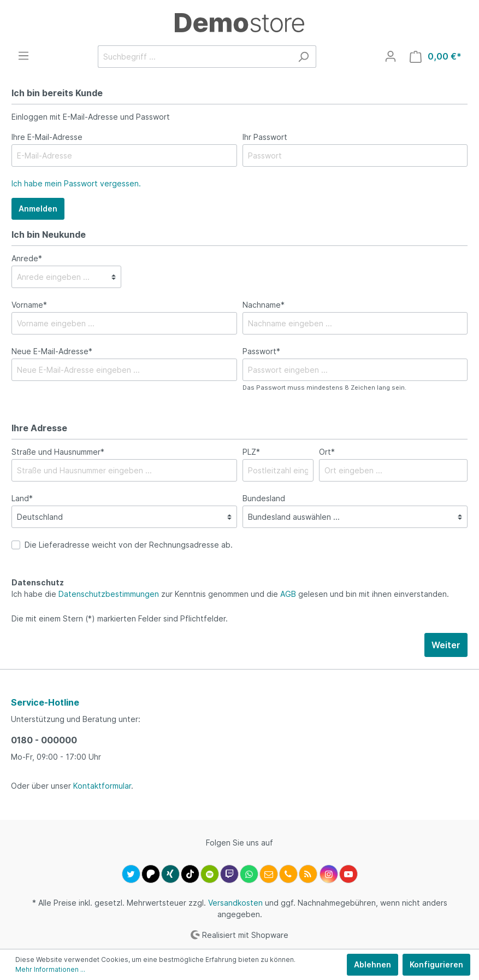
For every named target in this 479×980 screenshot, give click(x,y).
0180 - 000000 (44, 740)
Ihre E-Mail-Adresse (47, 137)
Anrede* (27, 258)
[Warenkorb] (436, 57)
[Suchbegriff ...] (194, 57)
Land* (22, 498)
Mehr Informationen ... (50, 969)
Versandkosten (235, 903)
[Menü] (23, 56)
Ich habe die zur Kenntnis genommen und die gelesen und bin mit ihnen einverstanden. (230, 594)
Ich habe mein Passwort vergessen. (76, 183)
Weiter (446, 645)
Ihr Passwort (265, 137)
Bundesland (264, 498)
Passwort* (261, 351)
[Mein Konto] (391, 56)
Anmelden (38, 209)
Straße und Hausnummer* (58, 452)
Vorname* (29, 305)
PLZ (251, 452)
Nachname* (264, 305)
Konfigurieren (436, 964)
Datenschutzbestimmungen (109, 594)
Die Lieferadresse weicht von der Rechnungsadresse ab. (129, 545)
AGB (288, 594)
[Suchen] (303, 57)
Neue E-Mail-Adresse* (52, 351)
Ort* (327, 452)
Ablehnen (372, 964)
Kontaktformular (102, 786)
